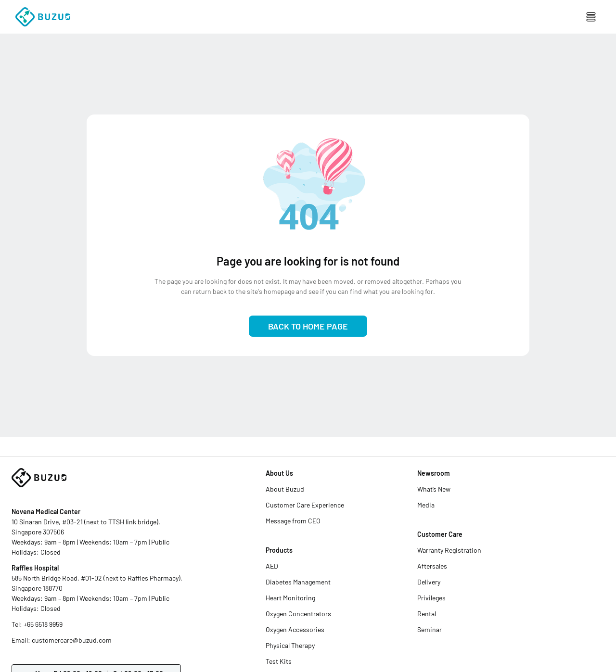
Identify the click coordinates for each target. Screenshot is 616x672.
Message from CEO (293, 521)
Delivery (429, 582)
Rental (427, 614)
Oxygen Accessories (295, 629)
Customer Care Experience (305, 505)
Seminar (430, 629)
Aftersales (432, 566)
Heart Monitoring (290, 598)
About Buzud (285, 489)
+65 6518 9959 (43, 624)
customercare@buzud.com (72, 640)
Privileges (431, 598)
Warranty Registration (449, 550)
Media (426, 505)
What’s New (434, 489)
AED (272, 566)
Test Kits (279, 661)
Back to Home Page (308, 326)
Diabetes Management (298, 582)
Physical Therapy (290, 645)
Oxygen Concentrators (298, 614)
